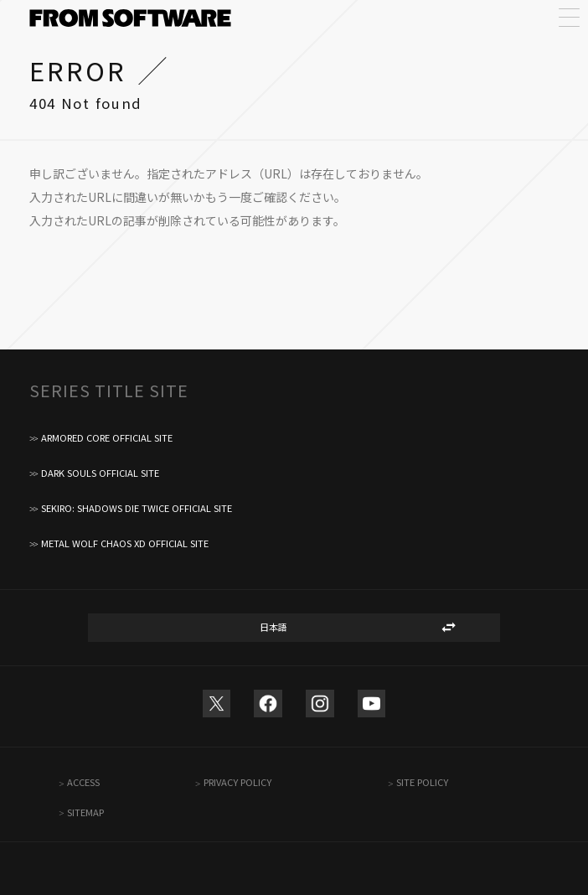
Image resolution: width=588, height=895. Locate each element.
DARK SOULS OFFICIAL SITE (100, 473)
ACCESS (83, 782)
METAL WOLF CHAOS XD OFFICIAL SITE (125, 543)
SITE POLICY (422, 782)
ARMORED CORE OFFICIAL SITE (107, 438)
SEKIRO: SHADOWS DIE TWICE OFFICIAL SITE (137, 508)
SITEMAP (85, 812)
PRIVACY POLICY (237, 782)
